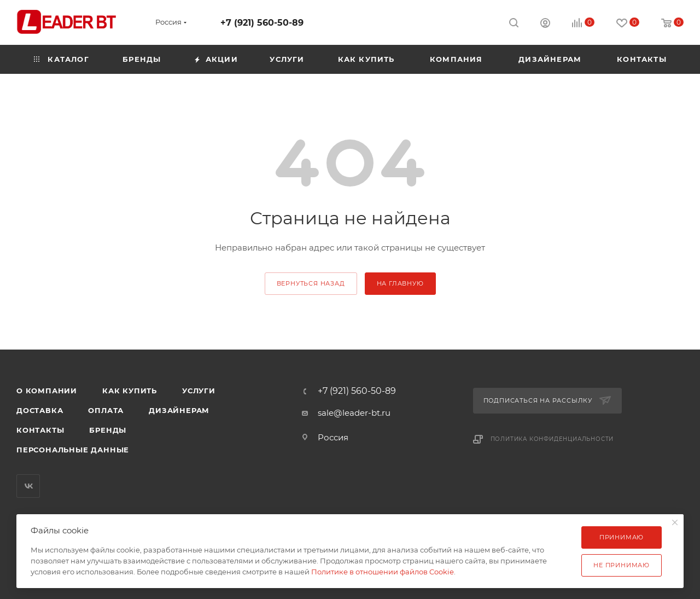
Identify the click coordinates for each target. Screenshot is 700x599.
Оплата (106, 410)
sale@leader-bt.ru (354, 413)
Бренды (108, 430)
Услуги (199, 391)
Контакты (40, 430)
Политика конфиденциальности (552, 439)
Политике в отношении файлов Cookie (383, 572)
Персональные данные (73, 450)
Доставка (40, 410)
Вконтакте (28, 486)
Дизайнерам (179, 410)
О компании (47, 391)
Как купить (130, 391)
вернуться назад (311, 283)
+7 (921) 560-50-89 (262, 23)
